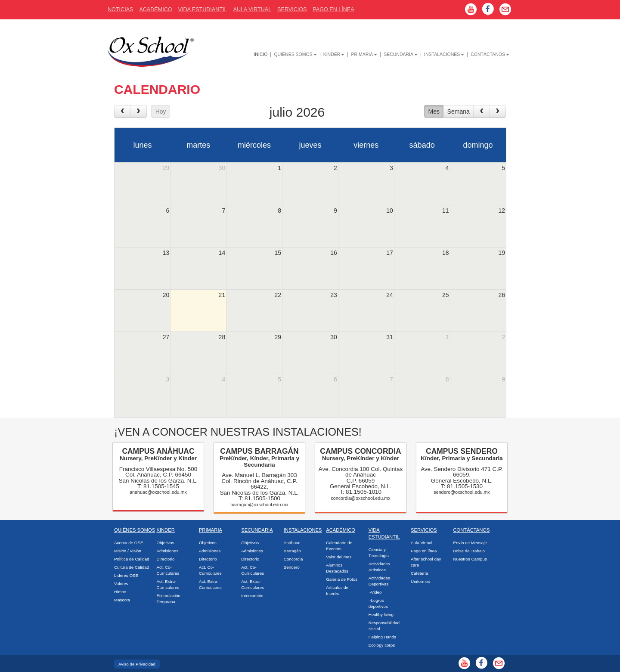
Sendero (292, 567)
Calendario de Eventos (339, 546)
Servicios (292, 9)
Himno (120, 592)
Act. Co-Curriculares (168, 570)
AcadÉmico (155, 9)
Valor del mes (339, 557)
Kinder (165, 530)
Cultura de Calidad (132, 567)
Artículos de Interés (337, 590)
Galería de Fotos (342, 579)
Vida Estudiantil (203, 9)
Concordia (293, 559)
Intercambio (252, 596)
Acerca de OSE (129, 543)
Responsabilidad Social (384, 626)
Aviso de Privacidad (137, 664)
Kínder (334, 54)
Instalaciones (444, 54)
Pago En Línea (333, 9)
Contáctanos (490, 54)
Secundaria (401, 54)
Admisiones (167, 551)
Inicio (260, 54)
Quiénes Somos (295, 54)
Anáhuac (292, 543)
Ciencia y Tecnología (379, 553)
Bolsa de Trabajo (469, 551)
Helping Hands (382, 637)
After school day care (426, 562)
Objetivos (165, 543)
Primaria (364, 54)
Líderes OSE (126, 575)
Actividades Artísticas (379, 567)
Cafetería (419, 573)
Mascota (122, 600)
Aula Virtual (253, 9)
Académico (341, 530)
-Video (375, 592)
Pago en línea (424, 551)
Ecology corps (382, 645)
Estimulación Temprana (168, 599)
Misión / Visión (128, 551)
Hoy (161, 111)
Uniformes (420, 581)
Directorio (165, 559)
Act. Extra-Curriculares (168, 584)
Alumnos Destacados (337, 568)
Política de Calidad (132, 559)
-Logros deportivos (378, 603)
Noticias (120, 9)
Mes (434, 111)
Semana (459, 111)
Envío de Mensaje (470, 543)
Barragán (292, 551)
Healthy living (381, 615)
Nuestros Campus (470, 559)
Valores (121, 584)
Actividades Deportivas (379, 581)
